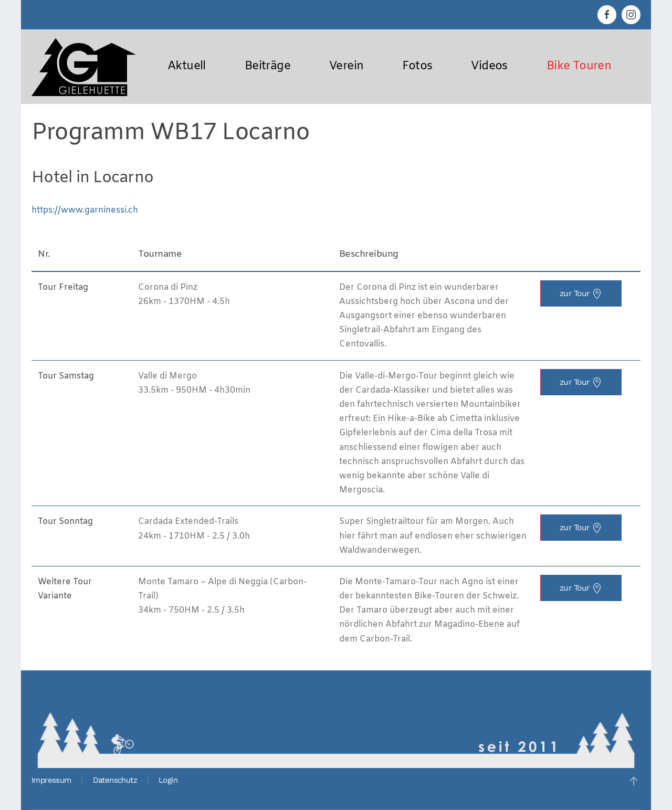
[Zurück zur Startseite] (84, 67)
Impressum (51, 780)
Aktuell (187, 66)
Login (168, 780)
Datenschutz (115, 780)
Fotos (417, 66)
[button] (634, 781)
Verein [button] (346, 66)
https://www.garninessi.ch (85, 210)
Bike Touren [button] (579, 66)
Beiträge (267, 66)
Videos (489, 66)
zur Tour (581, 294)
